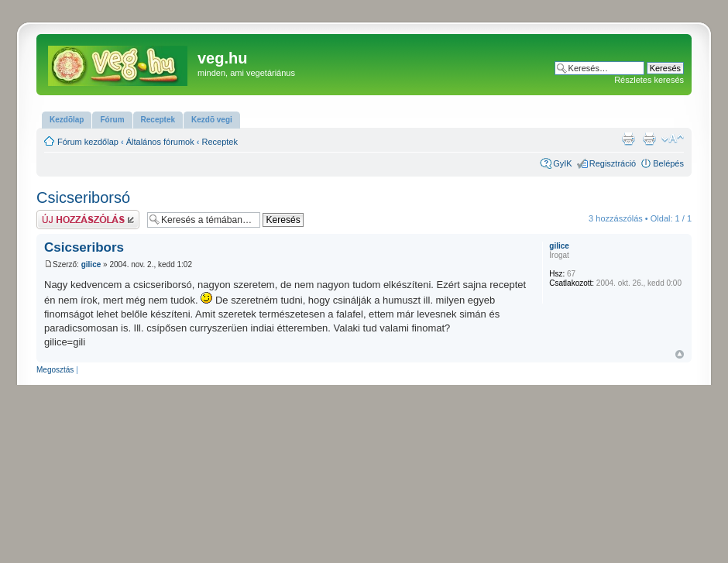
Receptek (220, 142)
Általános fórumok (160, 142)
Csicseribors (84, 247)
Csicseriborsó (83, 197)
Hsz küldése (88, 220)
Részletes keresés (649, 80)
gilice (91, 264)
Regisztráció (613, 163)
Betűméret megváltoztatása (673, 139)
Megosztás (55, 370)
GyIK (562, 163)
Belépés (668, 163)
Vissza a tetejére (680, 354)
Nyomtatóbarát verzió (649, 139)
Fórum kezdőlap (88, 142)
